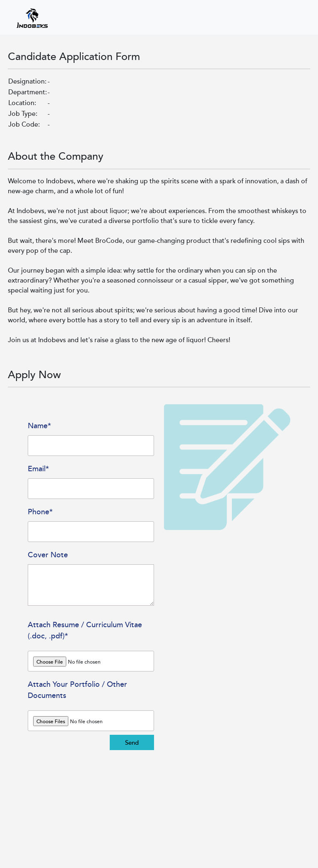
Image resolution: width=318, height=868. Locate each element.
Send (132, 742)
